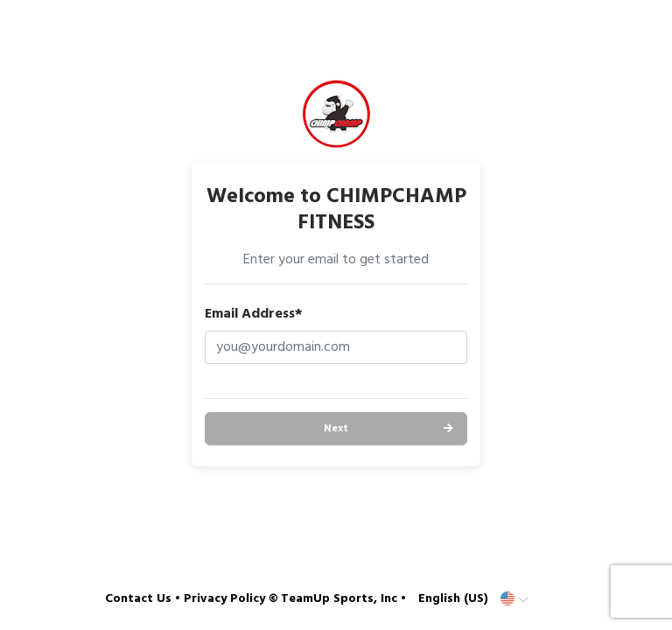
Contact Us (138, 599)
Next (336, 429)
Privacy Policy (224, 599)
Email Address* (254, 314)
